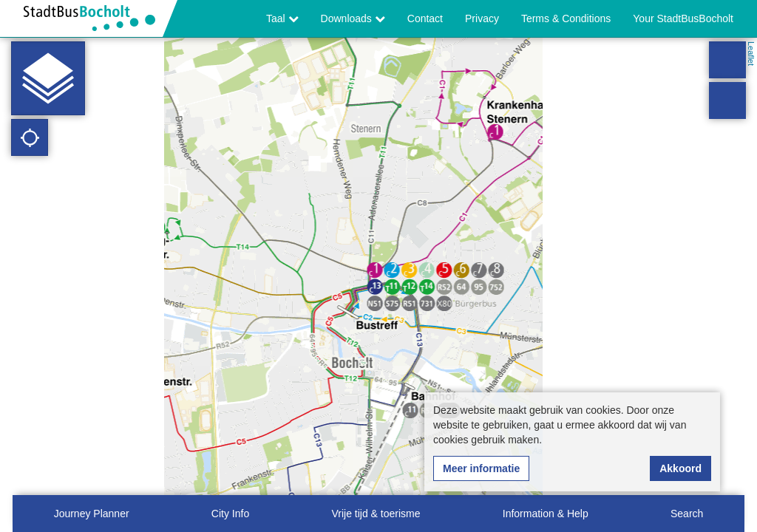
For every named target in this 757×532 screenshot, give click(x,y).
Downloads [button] (353, 18)
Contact (425, 18)
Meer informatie (481, 468)
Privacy (482, 18)
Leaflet (751, 54)
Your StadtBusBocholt (683, 18)
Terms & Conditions (566, 18)
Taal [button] (282, 18)
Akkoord (680, 468)
